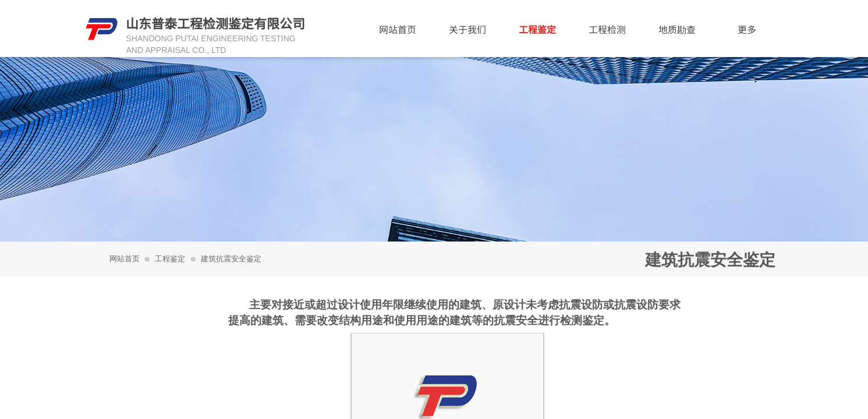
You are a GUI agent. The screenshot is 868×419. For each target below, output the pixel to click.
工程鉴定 (170, 259)
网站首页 (125, 259)
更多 (747, 29)
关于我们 (467, 29)
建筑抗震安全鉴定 (231, 259)
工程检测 (607, 29)
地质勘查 (677, 29)
